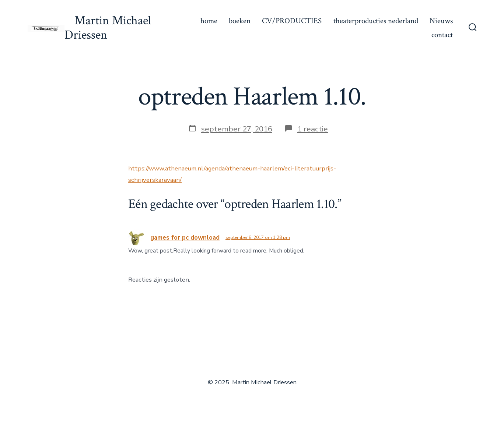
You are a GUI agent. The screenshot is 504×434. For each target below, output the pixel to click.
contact (442, 35)
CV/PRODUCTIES (292, 21)
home (209, 21)
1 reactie (313, 129)
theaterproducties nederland (376, 21)
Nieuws (441, 21)
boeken (240, 21)
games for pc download (185, 238)
